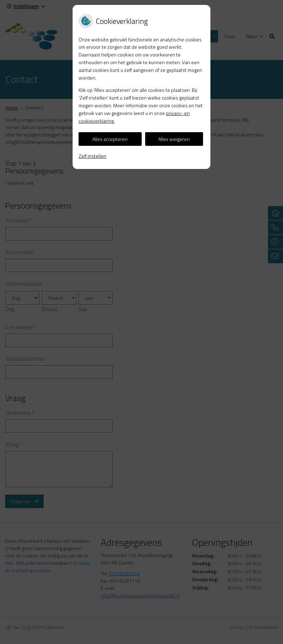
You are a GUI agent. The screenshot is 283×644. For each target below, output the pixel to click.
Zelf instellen (92, 156)
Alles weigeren (174, 139)
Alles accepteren (110, 139)
